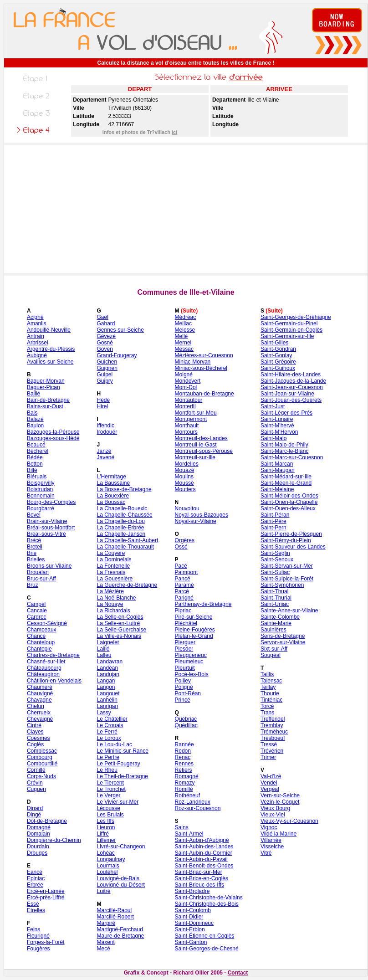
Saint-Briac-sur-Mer (199, 872)
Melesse (185, 330)
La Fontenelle (113, 566)
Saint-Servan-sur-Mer (287, 566)
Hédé (103, 400)
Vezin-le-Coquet (280, 802)
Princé (183, 700)
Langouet (108, 693)
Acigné (35, 317)
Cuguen (36, 789)
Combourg (40, 757)
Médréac (186, 317)
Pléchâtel (186, 623)
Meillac (183, 323)
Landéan (107, 668)
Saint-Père (273, 521)
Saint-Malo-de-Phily (284, 445)
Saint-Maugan (278, 470)
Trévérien (272, 751)
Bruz (33, 585)
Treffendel (273, 719)
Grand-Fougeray (117, 355)
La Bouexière (113, 496)
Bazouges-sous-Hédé (53, 438)
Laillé (103, 649)
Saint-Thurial (276, 598)
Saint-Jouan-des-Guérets (291, 400)
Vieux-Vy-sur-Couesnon (289, 821)
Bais (32, 413)
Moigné (184, 375)
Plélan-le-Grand (194, 636)
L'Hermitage (111, 477)
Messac (184, 349)
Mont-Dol (186, 387)
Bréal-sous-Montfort (51, 528)
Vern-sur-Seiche (280, 795)
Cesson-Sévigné (47, 623)
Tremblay (272, 725)
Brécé (34, 540)
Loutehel (107, 872)
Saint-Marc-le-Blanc (284, 451)
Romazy (185, 783)
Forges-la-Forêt (46, 942)
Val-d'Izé (271, 776)
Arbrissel (38, 343)
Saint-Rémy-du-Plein (286, 540)
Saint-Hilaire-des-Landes (291, 375)
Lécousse (108, 808)
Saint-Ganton (191, 942)
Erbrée (35, 885)
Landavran (110, 662)
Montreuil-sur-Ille (195, 457)
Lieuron (106, 827)
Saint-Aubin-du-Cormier (204, 853)
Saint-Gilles (274, 343)
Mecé (103, 949)
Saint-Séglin (275, 553)
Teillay (268, 687)
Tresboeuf (273, 738)
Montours (186, 432)
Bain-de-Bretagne (48, 400)
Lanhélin (107, 700)
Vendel (269, 783)
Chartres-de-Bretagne (53, 655)
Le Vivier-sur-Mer (118, 802)
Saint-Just (273, 406)
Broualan (38, 572)
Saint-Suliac (275, 572)
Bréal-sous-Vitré (46, 534)
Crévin (35, 783)
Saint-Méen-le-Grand (286, 483)
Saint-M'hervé (277, 426)
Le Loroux (109, 738)
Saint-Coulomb (193, 910)
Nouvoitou (187, 508)
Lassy (104, 713)
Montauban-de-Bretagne (204, 394)
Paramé (184, 585)
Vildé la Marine (279, 834)
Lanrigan (107, 706)
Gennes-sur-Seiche (120, 330)
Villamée (271, 840)
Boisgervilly (41, 483)
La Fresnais (111, 572)
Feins (33, 929)
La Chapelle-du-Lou (120, 521)
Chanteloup (41, 642)
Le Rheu (107, 770)
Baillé (33, 394)
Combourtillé (42, 764)
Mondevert (188, 381)
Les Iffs (105, 821)
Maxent (105, 942)
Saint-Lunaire (277, 419)
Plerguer (185, 642)
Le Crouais (110, 725)
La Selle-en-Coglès (120, 617)
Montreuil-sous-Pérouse (204, 451)
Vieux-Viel (273, 815)
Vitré (266, 853)
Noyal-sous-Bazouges (202, 515)
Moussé (184, 483)
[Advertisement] (186, 209)
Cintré (34, 725)
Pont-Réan (188, 693)
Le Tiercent (110, 783)
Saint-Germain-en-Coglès (291, 330)
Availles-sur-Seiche (50, 362)
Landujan (108, 674)
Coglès (35, 744)
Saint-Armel (189, 834)
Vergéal (270, 789)
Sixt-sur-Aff (274, 649)
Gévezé (106, 336)
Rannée (184, 744)
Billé (32, 470)
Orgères (185, 540)
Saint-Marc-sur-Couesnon (292, 457)
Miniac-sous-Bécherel (201, 368)
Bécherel (38, 451)
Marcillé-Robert (115, 917)
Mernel (183, 343)
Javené (105, 457)
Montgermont (191, 419)
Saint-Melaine (277, 489)
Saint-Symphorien (282, 585)
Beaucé (36, 445)
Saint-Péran (275, 515)
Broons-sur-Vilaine (49, 566)
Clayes (35, 732)
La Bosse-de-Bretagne (124, 489)
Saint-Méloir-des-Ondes (289, 496)
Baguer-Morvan (46, 381)
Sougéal (271, 655)
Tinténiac (271, 700)
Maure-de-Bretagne (120, 936)
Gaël (102, 317)
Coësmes (38, 738)
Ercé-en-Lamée (46, 891)
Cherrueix (39, 713)
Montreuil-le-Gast (196, 445)
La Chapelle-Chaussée (124, 515)
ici (174, 132)
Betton (35, 464)
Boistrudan (40, 489)
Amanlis (37, 323)
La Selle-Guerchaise (121, 630)
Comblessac (42, 751)
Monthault (187, 426)
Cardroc (37, 617)
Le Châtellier (112, 719)
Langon (106, 687)
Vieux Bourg (275, 808)
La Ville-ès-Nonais (119, 636)
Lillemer (106, 840)
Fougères (38, 949)
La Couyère (111, 553)
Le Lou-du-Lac (114, 744)
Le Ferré (107, 732)
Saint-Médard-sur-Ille (286, 477)
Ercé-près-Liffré (46, 898)
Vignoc (269, 827)
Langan (106, 681)
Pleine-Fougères (195, 630)
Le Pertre (108, 757)
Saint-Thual (274, 591)
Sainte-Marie (276, 623)
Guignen (107, 368)
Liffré (102, 834)
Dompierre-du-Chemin (54, 840)
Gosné (105, 343)
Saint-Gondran (278, 349)
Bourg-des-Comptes (51, 502)
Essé (33, 904)
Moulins (184, 477)
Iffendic (105, 426)
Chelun (36, 706)
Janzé (104, 451)
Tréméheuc (274, 732)
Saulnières (273, 630)
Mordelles (187, 464)
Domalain (38, 834)
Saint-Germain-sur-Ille (287, 336)
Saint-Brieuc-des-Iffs (200, 885)
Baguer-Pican (43, 387)
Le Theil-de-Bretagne (122, 776)
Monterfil (185, 406)
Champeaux (42, 630)
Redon (183, 751)
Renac (183, 757)
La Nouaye (110, 604)
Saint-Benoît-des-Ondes (204, 866)
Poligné (184, 687)
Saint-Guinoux (278, 368)
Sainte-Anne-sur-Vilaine (289, 611)
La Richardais (113, 611)
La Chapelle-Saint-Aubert (127, 540)
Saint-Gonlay (276, 355)
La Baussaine (113, 483)
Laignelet (108, 642)
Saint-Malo (273, 438)
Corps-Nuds (41, 776)
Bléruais (37, 477)
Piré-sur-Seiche (194, 617)
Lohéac (105, 853)
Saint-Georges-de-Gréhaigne (296, 317)
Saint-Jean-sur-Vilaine (287, 394)
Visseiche (272, 847)
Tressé (269, 744)
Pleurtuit (185, 668)
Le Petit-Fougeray (118, 764)
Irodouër (107, 432)
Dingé (34, 815)
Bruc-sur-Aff (41, 579)
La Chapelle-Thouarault (125, 547)
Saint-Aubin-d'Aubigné (202, 840)
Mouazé (185, 470)
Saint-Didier (189, 917)
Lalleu (104, 655)
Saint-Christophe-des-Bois (207, 904)
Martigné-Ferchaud (120, 929)
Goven (105, 349)
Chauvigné (40, 693)
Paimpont (187, 572)
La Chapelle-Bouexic (122, 508)
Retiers (184, 770)
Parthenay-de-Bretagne (203, 604)
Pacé (181, 566)
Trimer (268, 757)
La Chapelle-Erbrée (120, 528)
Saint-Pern (273, 528)
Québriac (186, 719)
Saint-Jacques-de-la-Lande (293, 381)
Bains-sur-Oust (45, 406)
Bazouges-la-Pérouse (53, 432)
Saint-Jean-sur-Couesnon (292, 387)
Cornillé (36, 770)
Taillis (267, 674)
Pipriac (183, 611)
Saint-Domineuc (194, 923)
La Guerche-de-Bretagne (127, 585)
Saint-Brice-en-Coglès (202, 878)
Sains (182, 827)
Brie (32, 553)
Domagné (39, 827)
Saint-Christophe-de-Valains (209, 898)
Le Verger (108, 795)
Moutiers (185, 489)
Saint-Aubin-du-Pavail (201, 859)
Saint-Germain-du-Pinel (289, 323)
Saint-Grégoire (278, 362)
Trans (267, 713)
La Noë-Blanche (116, 598)
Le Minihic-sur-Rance (122, 751)
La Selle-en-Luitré (118, 623)
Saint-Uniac (275, 604)
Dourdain (38, 847)
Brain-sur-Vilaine (47, 521)
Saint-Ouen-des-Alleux (288, 508)
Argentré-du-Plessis (51, 349)
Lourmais (108, 866)
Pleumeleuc (189, 662)
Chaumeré (40, 687)
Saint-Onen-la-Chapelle (289, 502)
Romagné (187, 776)
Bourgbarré (41, 508)
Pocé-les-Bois (192, 674)
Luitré (103, 891)
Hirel (102, 406)
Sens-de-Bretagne (283, 636)
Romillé (184, 789)
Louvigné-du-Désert (120, 885)
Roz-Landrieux (193, 802)
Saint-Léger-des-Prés (286, 413)
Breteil (35, 547)
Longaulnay (111, 859)
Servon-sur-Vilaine (283, 642)
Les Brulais (110, 815)
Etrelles (36, 910)
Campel (36, 604)
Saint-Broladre (192, 891)
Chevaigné (40, 719)
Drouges (37, 853)
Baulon (35, 426)
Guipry (105, 381)
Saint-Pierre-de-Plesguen (291, 534)
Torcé (267, 706)
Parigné (184, 598)
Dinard (35, 808)
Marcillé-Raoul (114, 910)
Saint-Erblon (190, 929)
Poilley (183, 681)
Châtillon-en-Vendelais (54, 681)
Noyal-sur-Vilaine (196, 521)
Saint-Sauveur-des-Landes (293, 547)
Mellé (181, 336)
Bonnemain (41, 496)
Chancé (36, 636)
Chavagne (39, 700)
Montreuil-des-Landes (201, 438)
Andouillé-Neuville (49, 330)
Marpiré (106, 923)
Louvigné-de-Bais (118, 878)
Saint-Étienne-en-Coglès (205, 936)
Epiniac (36, 878)
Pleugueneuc (191, 655)
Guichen (107, 362)
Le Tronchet (111, 789)
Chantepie (39, 649)
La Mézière (110, 591)
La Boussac (111, 502)
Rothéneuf (187, 795)
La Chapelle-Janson (121, 534)
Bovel (34, 515)
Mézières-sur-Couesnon (204, 355)
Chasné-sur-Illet (46, 662)
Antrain (36, 336)
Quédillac (186, 725)
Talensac (271, 681)
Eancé (35, 872)
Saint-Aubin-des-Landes (204, 847)
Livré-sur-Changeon (121, 847)
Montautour (189, 400)
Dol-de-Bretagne (47, 821)
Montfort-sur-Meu (196, 413)
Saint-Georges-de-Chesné (207, 949)
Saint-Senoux (277, 559)
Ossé (181, 547)
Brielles (36, 559)
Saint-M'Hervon (279, 432)
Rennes (184, 764)
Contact (238, 973)
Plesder (184, 649)
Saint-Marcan (277, 464)
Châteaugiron (43, 674)
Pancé (183, 579)
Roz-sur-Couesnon (198, 808)
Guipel (105, 375)
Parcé (182, 591)
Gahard (106, 323)
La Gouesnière (115, 579)
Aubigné (37, 355)
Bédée (35, 457)
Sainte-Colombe (280, 617)
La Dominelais (114, 559)
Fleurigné (38, 936)
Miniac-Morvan (193, 362)
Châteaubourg (44, 668)
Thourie (270, 693)
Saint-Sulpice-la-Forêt (287, 579)
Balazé (35, 419)
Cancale (37, 611)
